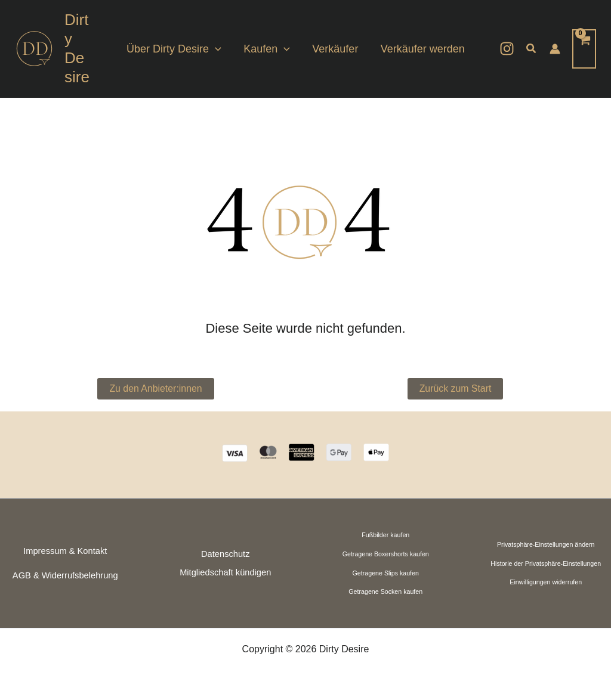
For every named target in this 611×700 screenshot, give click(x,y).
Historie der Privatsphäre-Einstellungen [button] (546, 563)
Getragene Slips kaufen (386, 573)
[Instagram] (507, 49)
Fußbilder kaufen (385, 535)
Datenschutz (225, 554)
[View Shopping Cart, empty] (584, 49)
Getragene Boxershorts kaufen (386, 554)
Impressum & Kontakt (65, 551)
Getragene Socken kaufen (385, 591)
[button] (532, 49)
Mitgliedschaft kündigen (225, 572)
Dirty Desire (78, 48)
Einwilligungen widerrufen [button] (546, 582)
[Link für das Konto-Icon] (555, 49)
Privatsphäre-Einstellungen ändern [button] (546, 544)
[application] (218, 49)
